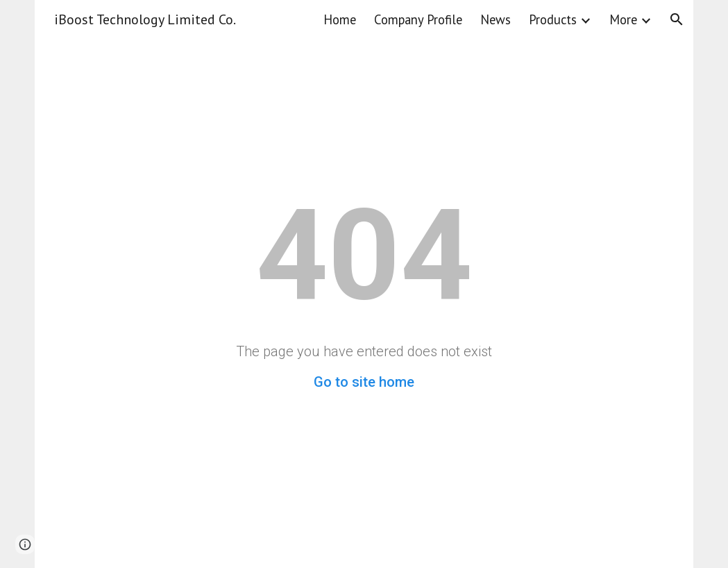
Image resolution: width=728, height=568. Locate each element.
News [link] (496, 19)
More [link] (623, 19)
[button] (677, 19)
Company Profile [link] (418, 19)
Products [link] (553, 19)
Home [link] (340, 19)
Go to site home (364, 382)
